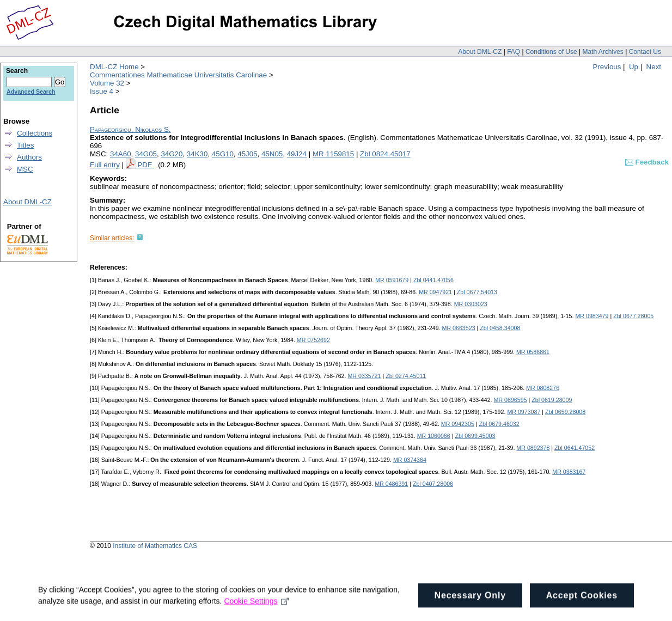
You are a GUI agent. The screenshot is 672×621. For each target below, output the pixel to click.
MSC (25, 169)
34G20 (172, 154)
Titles (25, 145)
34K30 (197, 154)
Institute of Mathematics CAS (155, 546)
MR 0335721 (364, 376)
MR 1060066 (434, 436)
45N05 (272, 154)
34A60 (121, 154)
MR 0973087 (524, 412)
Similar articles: (112, 238)
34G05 (146, 154)
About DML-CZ (480, 52)
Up (634, 67)
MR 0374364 (410, 460)
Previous (607, 67)
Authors (29, 157)
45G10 (223, 154)
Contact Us (645, 52)
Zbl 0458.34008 (500, 328)
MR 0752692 (313, 340)
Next (654, 67)
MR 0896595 (511, 400)
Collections (35, 133)
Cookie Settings (256, 611)
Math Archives (603, 52)
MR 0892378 (533, 448)
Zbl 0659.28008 (565, 412)
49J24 (297, 154)
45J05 (247, 154)
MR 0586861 (533, 352)
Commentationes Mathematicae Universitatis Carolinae (178, 75)
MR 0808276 (543, 388)
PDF (145, 165)
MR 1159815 (333, 154)
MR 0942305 (458, 424)
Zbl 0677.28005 (633, 316)
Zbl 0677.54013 (477, 292)
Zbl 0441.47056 (433, 280)
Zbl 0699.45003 (475, 436)
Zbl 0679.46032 (499, 424)
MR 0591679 (392, 280)
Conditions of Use (551, 52)
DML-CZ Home (114, 67)
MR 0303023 (471, 304)
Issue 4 (102, 91)
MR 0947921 (435, 292)
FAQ (514, 52)
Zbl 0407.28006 (433, 484)
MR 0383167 (569, 472)
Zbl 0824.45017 (385, 154)
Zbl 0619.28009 (552, 400)
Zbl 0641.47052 (575, 448)
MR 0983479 (592, 316)
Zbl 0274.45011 (406, 376)
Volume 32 (107, 83)
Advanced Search (31, 92)
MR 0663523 (459, 328)
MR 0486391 (391, 484)
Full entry (105, 165)
